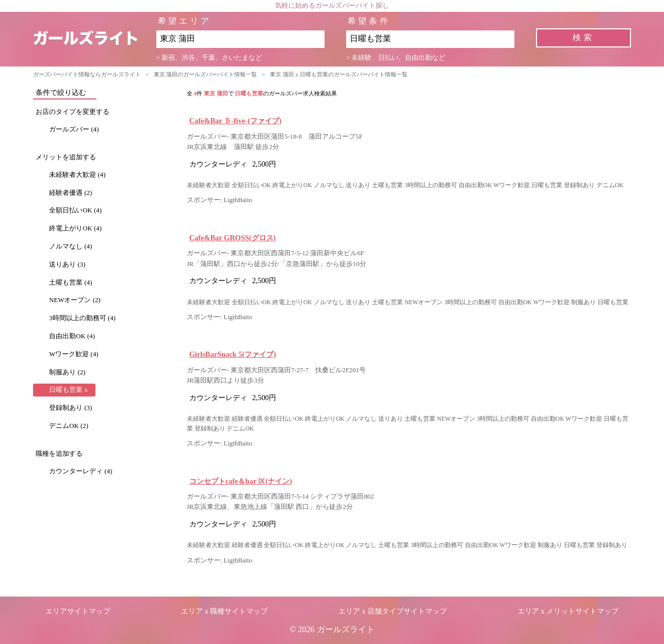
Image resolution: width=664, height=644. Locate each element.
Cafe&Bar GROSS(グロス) (233, 238)
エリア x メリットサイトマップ (568, 611)
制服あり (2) (67, 372)
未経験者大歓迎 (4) (77, 175)
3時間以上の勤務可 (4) (82, 318)
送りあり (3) (67, 265)
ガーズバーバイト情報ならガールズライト (87, 74)
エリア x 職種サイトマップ (224, 611)
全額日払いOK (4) (75, 210)
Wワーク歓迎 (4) (74, 354)
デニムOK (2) (69, 426)
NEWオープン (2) (75, 300)
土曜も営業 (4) (70, 283)
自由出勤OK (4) (72, 336)
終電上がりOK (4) (75, 228)
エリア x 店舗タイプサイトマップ (393, 611)
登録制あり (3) (70, 408)
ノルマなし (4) (70, 246)
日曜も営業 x (68, 390)
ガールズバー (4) (74, 129)
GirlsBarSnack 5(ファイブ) (233, 354)
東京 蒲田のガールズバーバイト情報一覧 (206, 74)
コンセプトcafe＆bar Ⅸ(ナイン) (241, 481)
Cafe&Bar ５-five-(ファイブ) (236, 121)
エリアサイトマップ (78, 611)
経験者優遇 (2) (70, 193)
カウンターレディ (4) (80, 471)
